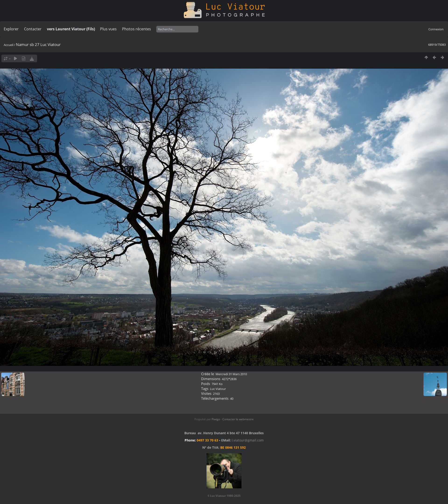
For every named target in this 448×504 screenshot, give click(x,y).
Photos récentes (136, 29)
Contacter (33, 29)
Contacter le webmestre (238, 419)
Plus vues (108, 29)
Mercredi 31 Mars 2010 (231, 374)
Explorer (11, 29)
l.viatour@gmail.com (248, 440)
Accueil (9, 45)
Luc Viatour (218, 389)
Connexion (436, 29)
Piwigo (216, 419)
